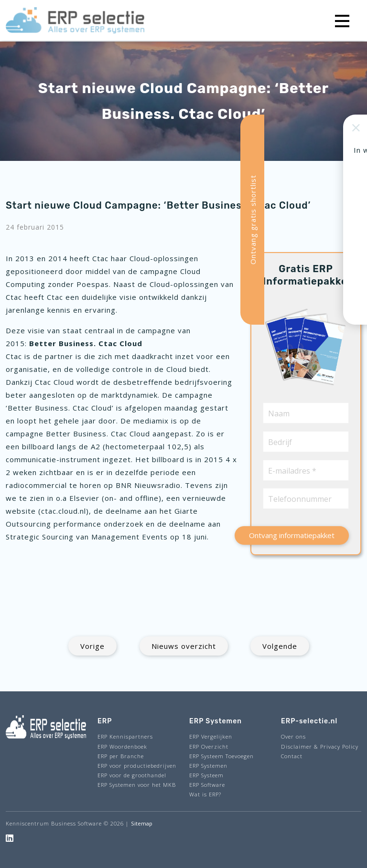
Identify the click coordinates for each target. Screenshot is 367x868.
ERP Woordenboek (122, 746)
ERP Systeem (206, 775)
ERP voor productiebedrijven (137, 766)
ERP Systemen (208, 766)
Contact (292, 756)
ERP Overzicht (209, 746)
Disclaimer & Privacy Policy (320, 746)
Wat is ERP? (205, 794)
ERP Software (207, 785)
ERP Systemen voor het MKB (137, 785)
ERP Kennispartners (125, 736)
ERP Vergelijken (211, 736)
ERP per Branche (121, 756)
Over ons (293, 736)
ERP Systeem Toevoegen (221, 756)
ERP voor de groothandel (132, 775)
